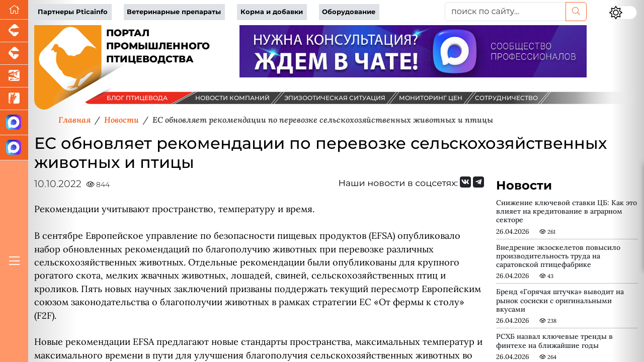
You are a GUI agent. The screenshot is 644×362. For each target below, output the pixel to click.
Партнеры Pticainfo (73, 12)
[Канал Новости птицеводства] (14, 123)
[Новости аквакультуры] (14, 76)
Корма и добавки (272, 12)
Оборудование (349, 12)
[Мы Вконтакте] (465, 182)
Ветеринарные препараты (174, 12)
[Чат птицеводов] (14, 148)
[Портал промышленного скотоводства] (14, 54)
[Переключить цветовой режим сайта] (623, 13)
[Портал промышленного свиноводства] (14, 31)
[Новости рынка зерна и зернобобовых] (14, 99)
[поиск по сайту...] (505, 12)
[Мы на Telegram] (478, 182)
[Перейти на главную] (14, 10)
